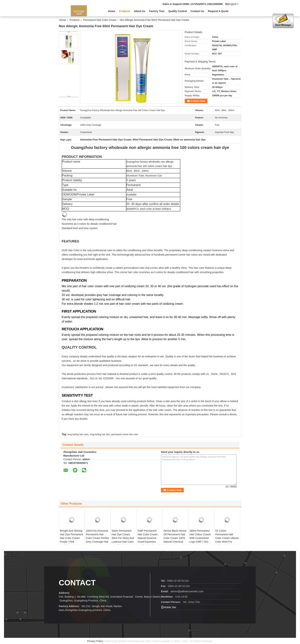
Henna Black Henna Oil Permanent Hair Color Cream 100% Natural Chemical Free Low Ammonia (175, 538)
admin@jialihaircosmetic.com (187, 591)
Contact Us (197, 11)
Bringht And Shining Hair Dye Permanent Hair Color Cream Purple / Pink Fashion (71, 538)
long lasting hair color (78, 434)
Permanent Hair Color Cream (100, 20)
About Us (140, 11)
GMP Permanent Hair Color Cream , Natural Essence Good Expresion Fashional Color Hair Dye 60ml (149, 540)
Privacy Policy (95, 641)
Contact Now (198, 101)
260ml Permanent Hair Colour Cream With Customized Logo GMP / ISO (200, 536)
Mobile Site (169, 607)
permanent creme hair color (125, 434)
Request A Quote (218, 11)
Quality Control (177, 11)
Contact (77, 583)
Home (112, 11)
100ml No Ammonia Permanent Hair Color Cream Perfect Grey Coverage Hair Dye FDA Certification (97, 540)
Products (125, 11)
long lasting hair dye (100, 434)
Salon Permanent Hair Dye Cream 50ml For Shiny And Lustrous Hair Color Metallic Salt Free (123, 538)
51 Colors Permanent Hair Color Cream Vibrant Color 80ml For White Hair (227, 538)
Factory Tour (157, 11)
